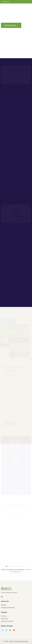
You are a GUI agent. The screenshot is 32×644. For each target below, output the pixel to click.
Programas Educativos (8, 608)
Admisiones (5, 619)
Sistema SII (6, 2)
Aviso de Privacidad (7, 621)
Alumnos (4, 616)
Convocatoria (11, 25)
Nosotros (4, 605)
